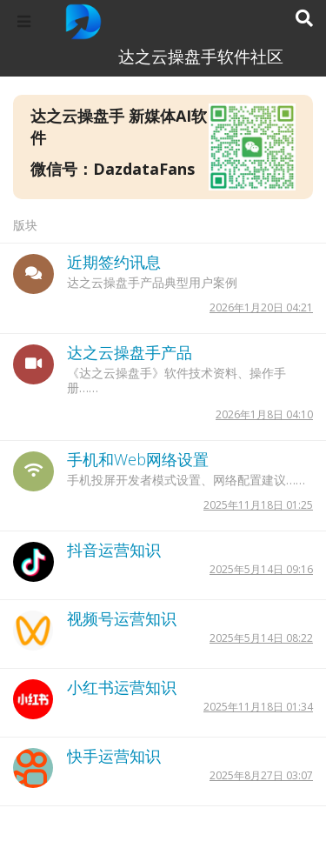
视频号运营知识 (122, 618)
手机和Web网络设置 (138, 459)
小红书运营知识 (122, 687)
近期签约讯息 (114, 262)
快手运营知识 (114, 756)
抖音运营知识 (114, 550)
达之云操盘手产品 (130, 352)
